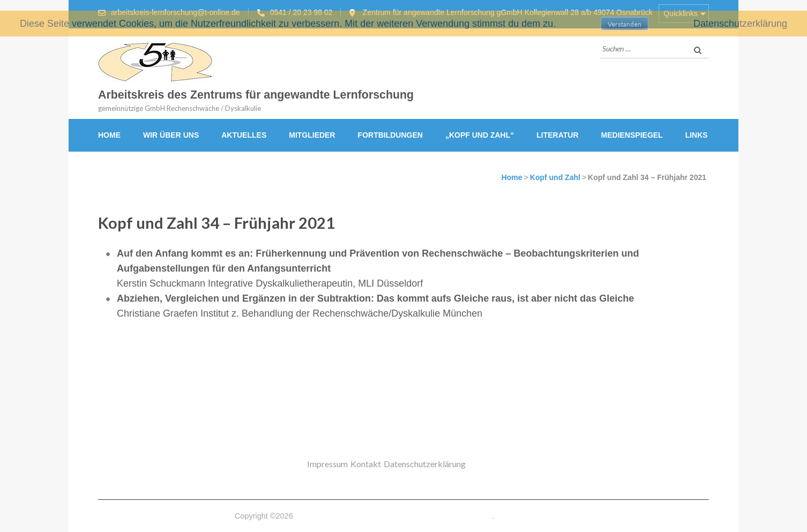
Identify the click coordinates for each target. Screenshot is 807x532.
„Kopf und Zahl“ (480, 135)
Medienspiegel (632, 135)
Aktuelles (244, 135)
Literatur (557, 135)
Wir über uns (171, 135)
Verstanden (625, 24)
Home (109, 135)
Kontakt (366, 464)
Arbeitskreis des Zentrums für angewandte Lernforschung (256, 95)
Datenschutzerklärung (425, 464)
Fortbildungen (390, 135)
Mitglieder (312, 135)
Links (697, 135)
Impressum (327, 464)
